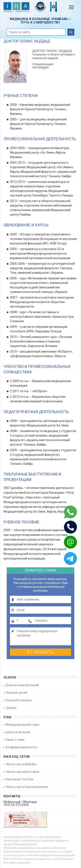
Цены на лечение (18, 732)
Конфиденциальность (22, 747)
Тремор (11, 708)
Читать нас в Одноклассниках (27, 787)
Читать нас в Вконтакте (22, 772)
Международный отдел (22, 725)
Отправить (40, 652)
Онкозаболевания (19, 700)
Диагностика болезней (22, 685)
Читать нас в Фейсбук (21, 764)
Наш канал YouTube (20, 779)
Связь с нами (15, 740)
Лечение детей (16, 693)
